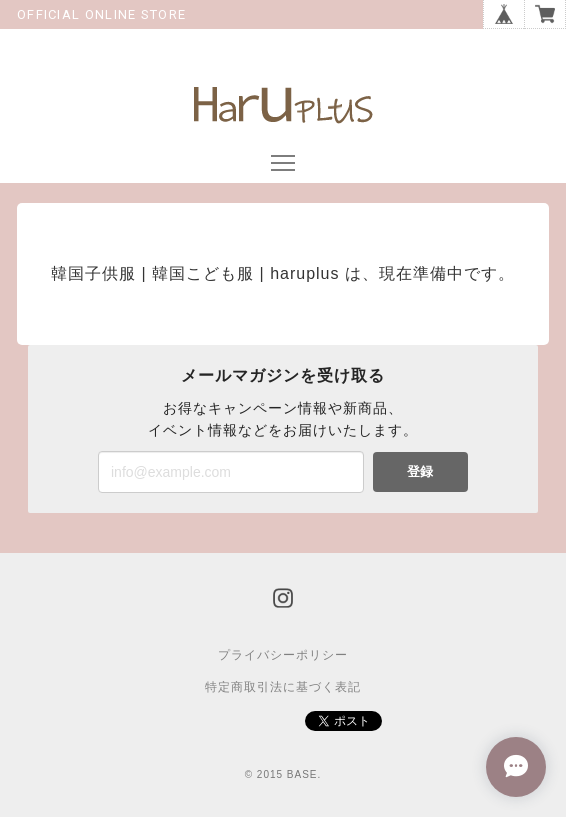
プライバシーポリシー (283, 655)
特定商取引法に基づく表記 (283, 687)
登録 (420, 471)
